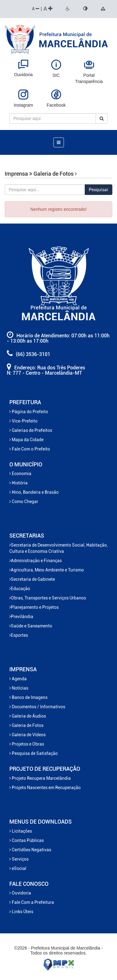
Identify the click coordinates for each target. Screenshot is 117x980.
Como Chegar (24, 502)
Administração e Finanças (36, 561)
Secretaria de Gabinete (32, 579)
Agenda (18, 679)
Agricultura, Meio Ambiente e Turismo (47, 570)
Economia (20, 474)
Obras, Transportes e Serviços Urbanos (48, 598)
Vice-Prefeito (23, 421)
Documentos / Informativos (37, 707)
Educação (20, 589)
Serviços (19, 859)
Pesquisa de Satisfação (34, 753)
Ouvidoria (20, 893)
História (18, 483)
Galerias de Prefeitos (31, 430)
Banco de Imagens (28, 697)
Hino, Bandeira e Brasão (34, 492)
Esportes (19, 635)
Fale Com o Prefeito (30, 449)
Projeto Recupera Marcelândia (40, 778)
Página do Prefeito (29, 412)
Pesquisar (99, 190)
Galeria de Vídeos (27, 735)
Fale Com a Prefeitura (32, 902)
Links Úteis (21, 912)
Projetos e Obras (27, 744)
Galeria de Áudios (28, 716)
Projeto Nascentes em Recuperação (45, 788)
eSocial (18, 868)
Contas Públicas (27, 840)
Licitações (21, 831)
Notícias (19, 688)
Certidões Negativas (30, 850)
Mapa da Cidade (26, 440)
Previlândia (21, 617)
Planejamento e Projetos (34, 607)
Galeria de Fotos (26, 725)
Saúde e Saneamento (31, 626)
